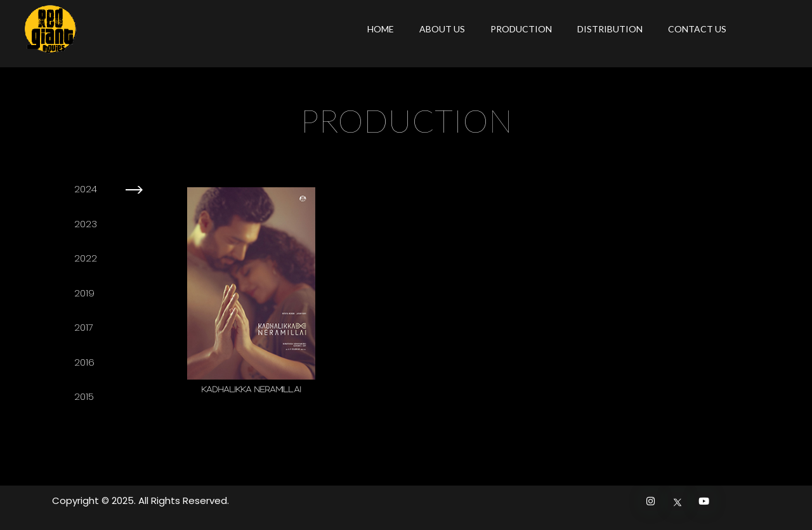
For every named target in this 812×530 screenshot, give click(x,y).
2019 (84, 293)
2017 (84, 327)
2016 (84, 362)
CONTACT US (697, 29)
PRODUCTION (521, 29)
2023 (86, 224)
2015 (84, 396)
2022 (86, 258)
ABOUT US (442, 29)
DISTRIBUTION (610, 29)
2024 (86, 189)
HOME (381, 29)
